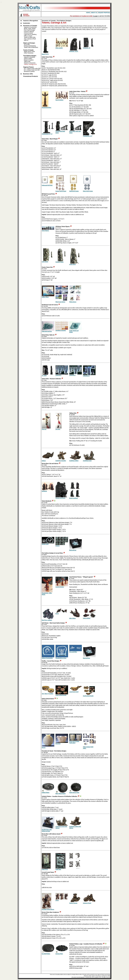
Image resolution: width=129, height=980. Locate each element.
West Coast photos (60, 302)
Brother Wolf (45, 544)
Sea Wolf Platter (46, 954)
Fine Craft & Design (29, 30)
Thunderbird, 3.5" (88, 136)
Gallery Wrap (45, 297)
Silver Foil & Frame (88, 191)
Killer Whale (72, 618)
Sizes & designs (59, 100)
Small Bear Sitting (74, 461)
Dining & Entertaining (30, 46)
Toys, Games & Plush (30, 39)
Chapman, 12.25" (74, 51)
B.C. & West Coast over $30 (32, 70)
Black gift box (73, 550)
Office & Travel (28, 36)
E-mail (95, 16)
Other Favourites (29, 53)
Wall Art (26, 40)
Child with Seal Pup (47, 331)
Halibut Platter (46, 793)
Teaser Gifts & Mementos (31, 47)
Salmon (44, 461)
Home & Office (28, 59)
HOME (88, 13)
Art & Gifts (27, 44)
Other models (59, 48)
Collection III (86, 376)
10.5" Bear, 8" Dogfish (47, 694)
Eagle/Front (45, 869)
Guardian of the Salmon (48, 909)
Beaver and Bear (74, 498)
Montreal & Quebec (29, 71)
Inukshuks (24, 23)
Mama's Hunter (73, 903)
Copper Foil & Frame (61, 191)
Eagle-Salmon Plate (74, 793)
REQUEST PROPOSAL (104, 13)
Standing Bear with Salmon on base (47, 830)
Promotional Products (28, 76)
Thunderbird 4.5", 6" (47, 134)
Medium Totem (59, 262)
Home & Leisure (28, 33)
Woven (44, 748)
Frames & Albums (29, 32)
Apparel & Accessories (30, 27)
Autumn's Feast (87, 903)
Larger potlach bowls (61, 695)
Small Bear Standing (61, 461)
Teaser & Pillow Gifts (30, 37)
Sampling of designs (61, 330)
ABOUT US (94, 13)
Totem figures (45, 231)
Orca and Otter (73, 652)
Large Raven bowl (74, 692)
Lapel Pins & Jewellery (30, 34)
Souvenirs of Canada (28, 26)
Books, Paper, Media (30, 29)
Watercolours (73, 302)
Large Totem (45, 262)
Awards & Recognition (28, 21)
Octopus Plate (59, 954)
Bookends (44, 491)
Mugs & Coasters (29, 60)
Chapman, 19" (87, 48)
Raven (57, 614)
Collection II (72, 375)
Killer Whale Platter (61, 794)
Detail (57, 900)
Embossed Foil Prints (47, 185)
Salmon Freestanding (47, 658)
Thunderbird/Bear (46, 108)
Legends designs (60, 587)
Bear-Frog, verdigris (47, 620)
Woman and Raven (60, 498)
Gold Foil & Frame (74, 191)
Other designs (87, 618)
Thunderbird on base (61, 658)
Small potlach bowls (88, 696)
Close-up (44, 429)
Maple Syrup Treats (29, 52)
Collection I (58, 375)
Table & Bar (27, 61)
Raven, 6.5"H (45, 54)
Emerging (58, 744)
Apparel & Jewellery (29, 57)
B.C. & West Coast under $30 (32, 69)
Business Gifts (26, 74)
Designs (58, 546)
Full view (58, 429)
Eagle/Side (58, 869)
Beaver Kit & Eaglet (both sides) (74, 742)
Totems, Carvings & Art (30, 64)
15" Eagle (44, 375)
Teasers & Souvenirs (30, 63)
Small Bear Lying (87, 461)
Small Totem (72, 264)
